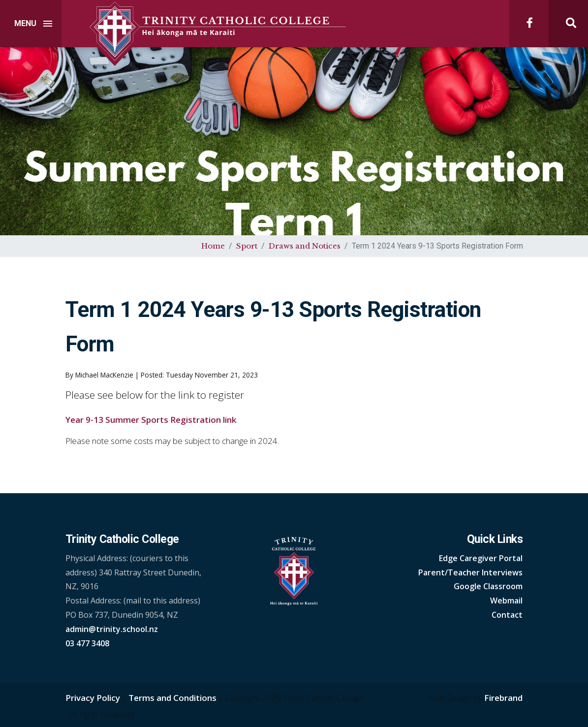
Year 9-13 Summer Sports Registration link (151, 420)
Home (213, 246)
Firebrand (503, 698)
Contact (507, 615)
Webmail (506, 601)
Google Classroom (488, 586)
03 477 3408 (87, 643)
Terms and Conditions (172, 698)
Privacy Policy (93, 698)
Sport (247, 246)
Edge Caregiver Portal (481, 558)
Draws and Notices (305, 246)
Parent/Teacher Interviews (470, 572)
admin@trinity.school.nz (112, 629)
